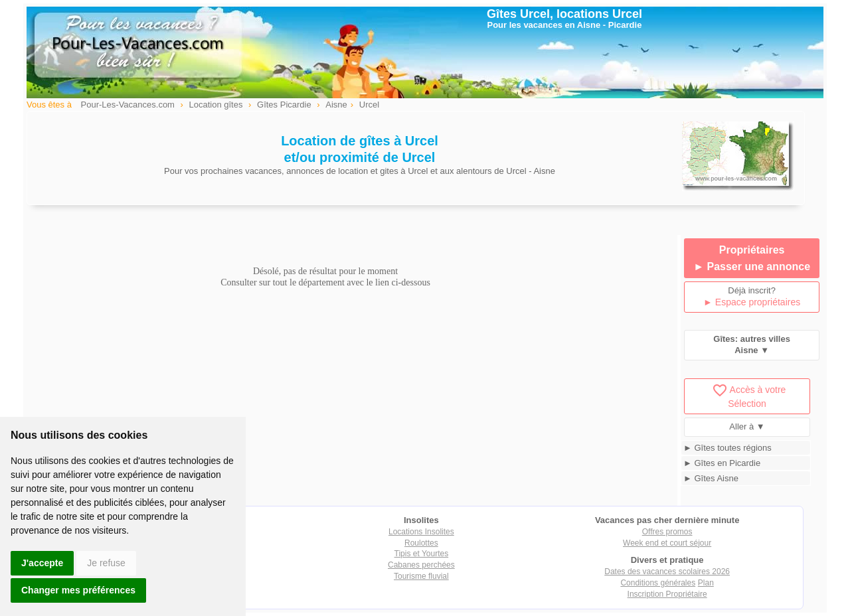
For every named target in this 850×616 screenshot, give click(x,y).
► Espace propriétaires (752, 302)
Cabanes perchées (421, 565)
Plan (706, 583)
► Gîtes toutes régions (727, 448)
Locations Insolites (421, 532)
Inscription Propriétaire (667, 594)
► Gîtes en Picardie (722, 463)
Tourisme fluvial (421, 576)
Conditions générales (658, 583)
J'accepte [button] (42, 563)
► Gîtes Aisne (711, 478)
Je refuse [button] (106, 563)
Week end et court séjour (667, 543)
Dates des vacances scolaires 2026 (667, 572)
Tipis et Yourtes (422, 554)
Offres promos (667, 532)
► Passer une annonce (752, 267)
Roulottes (421, 543)
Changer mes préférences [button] (78, 590)
